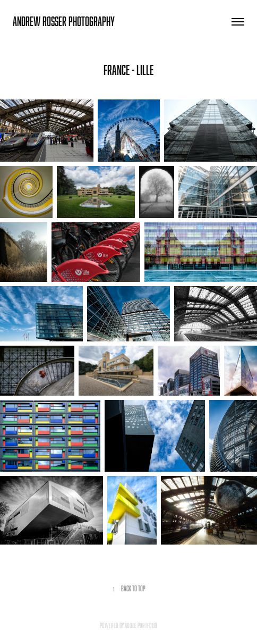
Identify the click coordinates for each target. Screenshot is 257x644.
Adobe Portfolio (141, 625)
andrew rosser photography (64, 21)
